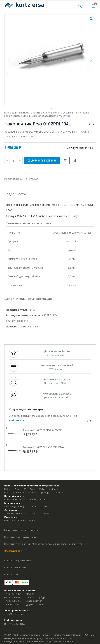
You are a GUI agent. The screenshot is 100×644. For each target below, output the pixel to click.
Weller (42, 489)
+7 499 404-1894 (13, 594)
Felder (33, 499)
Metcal (32, 493)
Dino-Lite (33, 506)
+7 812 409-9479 (13, 597)
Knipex (22, 520)
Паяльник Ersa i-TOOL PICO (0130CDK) (42, 430)
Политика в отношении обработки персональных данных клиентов (43, 544)
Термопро (44, 493)
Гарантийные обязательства (21, 530)
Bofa (7, 493)
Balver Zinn (11, 499)
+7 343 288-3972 (13, 601)
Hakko (8, 489)
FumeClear (19, 493)
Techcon (35, 513)
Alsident (53, 489)
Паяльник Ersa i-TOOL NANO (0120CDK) (43, 447)
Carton (44, 506)
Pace (32, 489)
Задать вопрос (13, 551)
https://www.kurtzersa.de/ (61, 642)
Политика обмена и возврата (21, 537)
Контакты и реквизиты (18, 560)
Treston (9, 513)
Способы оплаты (14, 574)
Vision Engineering (14, 506)
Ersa (17, 489)
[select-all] (17, 420)
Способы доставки (15, 567)
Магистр (58, 493)
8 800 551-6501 (14, 604)
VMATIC (47, 513)
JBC (25, 489)
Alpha (23, 499)
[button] (91, 22)
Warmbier (22, 513)
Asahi (43, 499)
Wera (32, 520)
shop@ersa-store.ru (15, 614)
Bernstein (10, 520)
